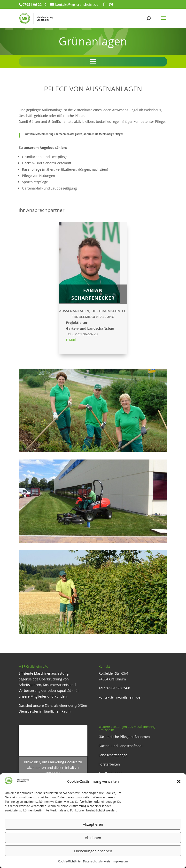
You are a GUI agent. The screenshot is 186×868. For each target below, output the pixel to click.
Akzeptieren (93, 824)
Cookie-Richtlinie (69, 861)
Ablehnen (93, 838)
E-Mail (71, 340)
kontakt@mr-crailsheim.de (119, 697)
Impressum (120, 861)
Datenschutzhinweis (97, 861)
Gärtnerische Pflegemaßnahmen (124, 737)
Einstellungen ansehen (93, 851)
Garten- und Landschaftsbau (121, 746)
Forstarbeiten (109, 764)
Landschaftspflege (113, 755)
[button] (179, 781)
